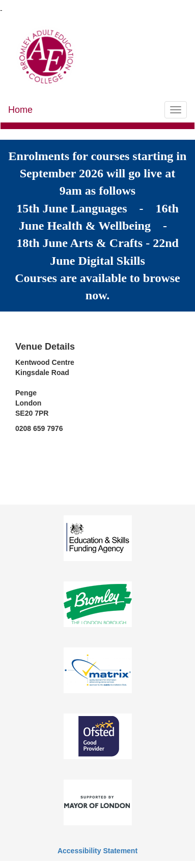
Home (20, 110)
